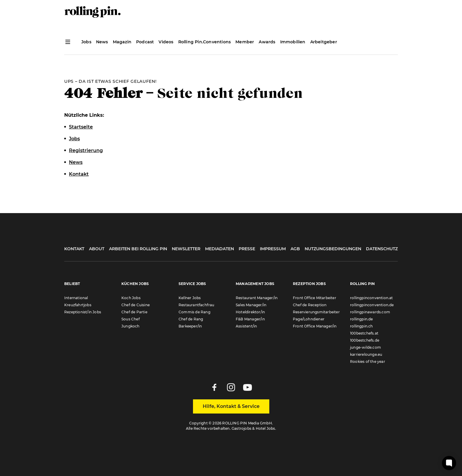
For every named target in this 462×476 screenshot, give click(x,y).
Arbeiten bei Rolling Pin (138, 249)
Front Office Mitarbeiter (315, 298)
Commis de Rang (194, 312)
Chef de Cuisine (136, 305)
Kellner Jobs (190, 298)
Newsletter (186, 249)
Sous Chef (131, 319)
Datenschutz (382, 249)
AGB (295, 249)
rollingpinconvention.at (372, 298)
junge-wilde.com (366, 347)
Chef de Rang (191, 319)
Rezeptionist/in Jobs (83, 312)
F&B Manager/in (250, 319)
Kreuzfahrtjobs (78, 305)
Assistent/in (246, 326)
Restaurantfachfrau (197, 305)
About (97, 249)
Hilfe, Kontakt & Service (231, 406)
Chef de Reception (310, 305)
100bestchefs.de (365, 340)
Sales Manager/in (251, 305)
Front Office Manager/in (315, 326)
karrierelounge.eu (366, 354)
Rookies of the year (368, 361)
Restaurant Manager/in (257, 298)
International (76, 298)
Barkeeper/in (190, 326)
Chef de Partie (134, 312)
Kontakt (74, 249)
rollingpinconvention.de (372, 305)
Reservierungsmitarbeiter (316, 312)
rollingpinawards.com (370, 312)
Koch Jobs (131, 298)
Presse (247, 249)
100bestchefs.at (364, 333)
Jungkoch (131, 326)
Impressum (273, 249)
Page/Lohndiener (309, 319)
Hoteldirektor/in (250, 312)
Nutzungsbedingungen (333, 249)
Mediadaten (220, 249)
